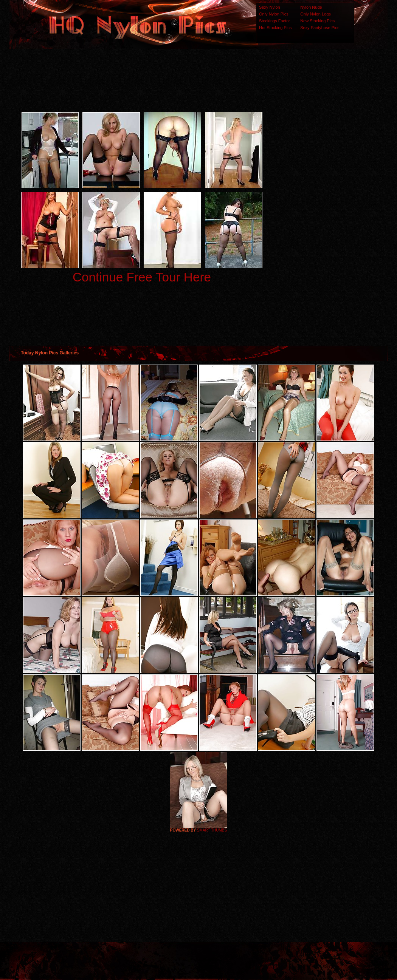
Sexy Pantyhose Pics (320, 28)
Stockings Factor (274, 21)
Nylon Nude (311, 7)
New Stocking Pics (317, 21)
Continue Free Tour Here (142, 277)
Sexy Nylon (270, 7)
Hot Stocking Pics (275, 28)
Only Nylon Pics (274, 14)
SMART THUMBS (212, 830)
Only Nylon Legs (316, 14)
